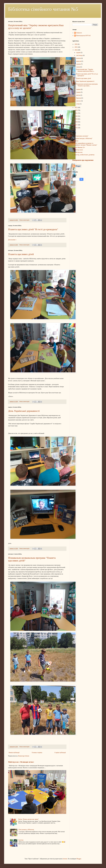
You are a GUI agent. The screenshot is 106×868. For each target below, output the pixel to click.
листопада (79, 55)
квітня (78, 95)
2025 (76, 47)
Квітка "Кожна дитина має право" (29, 819)
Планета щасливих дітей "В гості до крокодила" (33, 229)
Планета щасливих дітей (21, 254)
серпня (79, 64)
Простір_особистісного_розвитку (84, 155)
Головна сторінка (37, 753)
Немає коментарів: (25, 220)
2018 (76, 122)
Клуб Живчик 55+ (80, 147)
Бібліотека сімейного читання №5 (43, 9)
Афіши (76, 141)
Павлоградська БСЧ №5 (83, 36)
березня (79, 98)
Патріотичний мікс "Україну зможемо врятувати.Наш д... (85, 70)
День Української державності (24, 411)
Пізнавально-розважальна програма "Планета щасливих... (87, 85)
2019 (76, 119)
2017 (76, 125)
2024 (76, 50)
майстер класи (79, 150)
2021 (76, 113)
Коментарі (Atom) (24, 756)
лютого (79, 101)
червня (78, 89)
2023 (76, 107)
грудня (78, 53)
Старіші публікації (60, 753)
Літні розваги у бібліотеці (26, 830)
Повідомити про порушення (83, 160)
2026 (76, 44)
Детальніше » (12, 240)
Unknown (79, 33)
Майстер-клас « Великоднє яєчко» (21, 762)
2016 (76, 128)
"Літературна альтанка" (81, 136)
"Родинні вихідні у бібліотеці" (83, 138)
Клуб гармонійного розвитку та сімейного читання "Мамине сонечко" (86, 144)
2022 (76, 110)
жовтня (79, 58)
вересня (79, 61)
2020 (76, 116)
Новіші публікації (14, 753)
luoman (65, 859)
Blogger (79, 859)
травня (78, 92)
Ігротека (21, 840)
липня (78, 67)
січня (78, 104)
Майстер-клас (78, 152)
